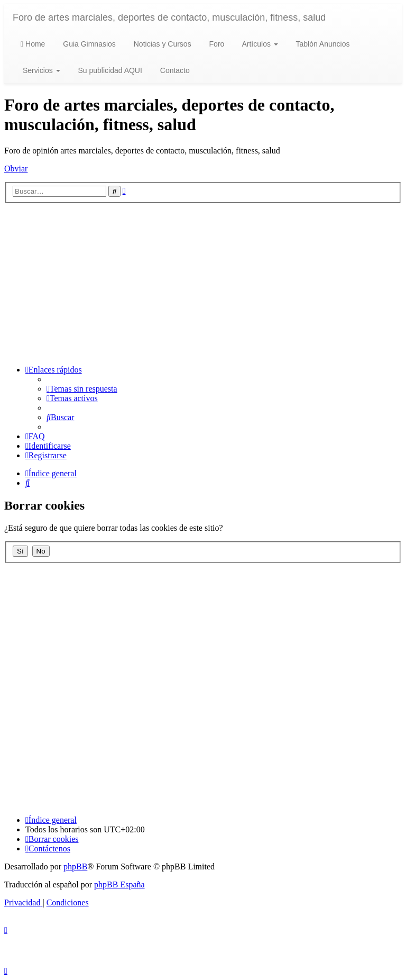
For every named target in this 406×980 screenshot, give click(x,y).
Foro (216, 44)
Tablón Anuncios (322, 44)
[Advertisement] (203, 283)
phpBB (75, 866)
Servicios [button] (40, 70)
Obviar (16, 169)
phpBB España (119, 884)
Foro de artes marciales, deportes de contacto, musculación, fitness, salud (169, 17)
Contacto (174, 70)
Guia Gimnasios (88, 44)
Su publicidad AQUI (109, 70)
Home (33, 44)
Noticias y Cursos (162, 44)
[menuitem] (82, 389)
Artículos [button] (259, 44)
